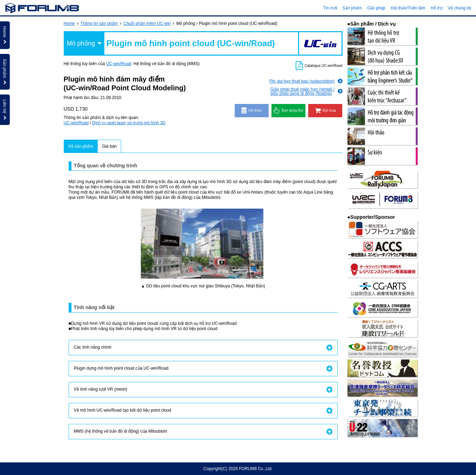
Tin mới (330, 8)
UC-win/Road (119, 64)
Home (69, 23)
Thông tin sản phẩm (99, 23)
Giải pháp (376, 8)
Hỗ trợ (436, 8)
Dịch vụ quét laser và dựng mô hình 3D (129, 123)
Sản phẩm (352, 8)
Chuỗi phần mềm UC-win (147, 23)
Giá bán (109, 146)
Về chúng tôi (459, 8)
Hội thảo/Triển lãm (408, 8)
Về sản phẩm (81, 146)
